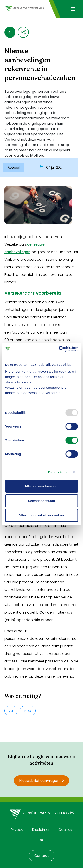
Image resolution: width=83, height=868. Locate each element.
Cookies (65, 830)
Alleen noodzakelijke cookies (42, 515)
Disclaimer (41, 830)
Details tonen (59, 472)
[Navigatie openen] (73, 9)
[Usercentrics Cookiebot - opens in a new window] (59, 349)
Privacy (17, 830)
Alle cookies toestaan (41, 486)
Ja (11, 711)
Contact (42, 856)
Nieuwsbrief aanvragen (41, 781)
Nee (28, 711)
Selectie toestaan (41, 501)
